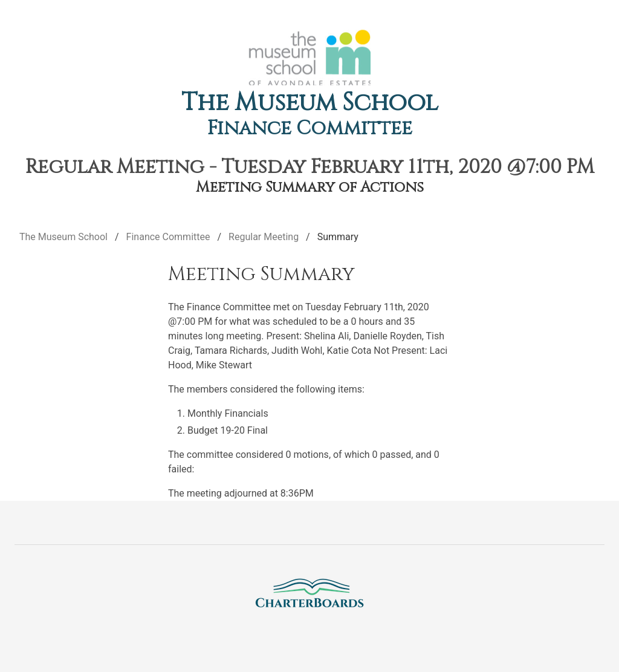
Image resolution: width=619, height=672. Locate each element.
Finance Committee (310, 129)
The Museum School (310, 103)
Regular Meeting (264, 237)
